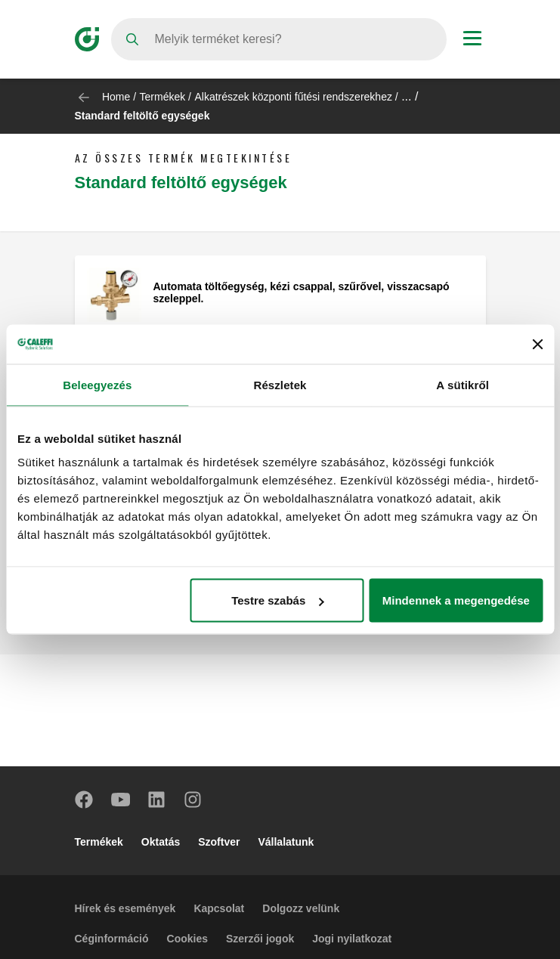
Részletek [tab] (280, 384)
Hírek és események (125, 908)
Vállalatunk (286, 842)
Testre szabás (277, 600)
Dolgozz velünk (301, 908)
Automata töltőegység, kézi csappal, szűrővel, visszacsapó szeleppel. (302, 292)
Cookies (187, 939)
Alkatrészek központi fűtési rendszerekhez (293, 97)
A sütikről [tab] (463, 384)
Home (116, 97)
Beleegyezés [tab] (97, 384)
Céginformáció (112, 939)
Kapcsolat (219, 908)
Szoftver (219, 842)
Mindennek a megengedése (456, 600)
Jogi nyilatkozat (352, 939)
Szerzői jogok (260, 939)
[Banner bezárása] (537, 344)
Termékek (163, 97)
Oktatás (161, 842)
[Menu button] (472, 40)
